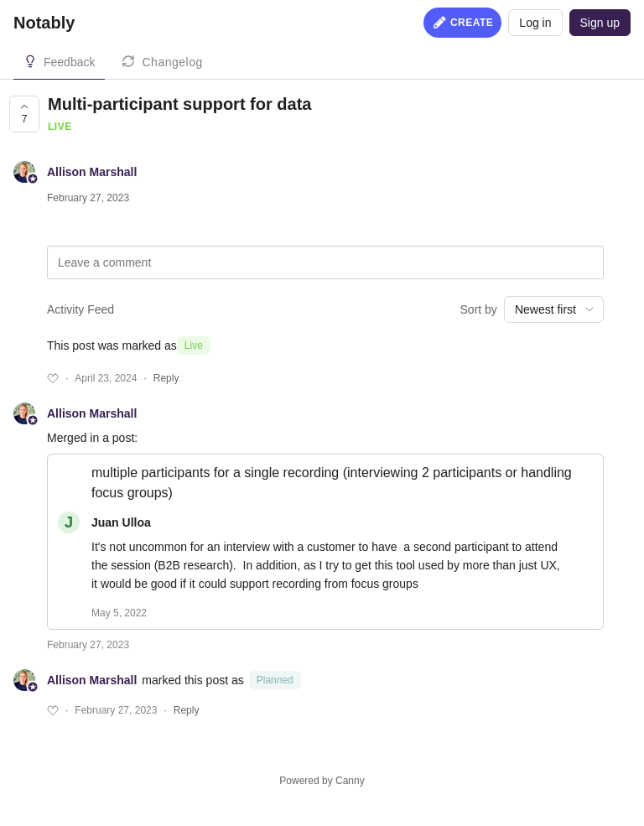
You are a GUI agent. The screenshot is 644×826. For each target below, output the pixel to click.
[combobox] (554, 309)
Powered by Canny (322, 781)
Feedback (69, 62)
